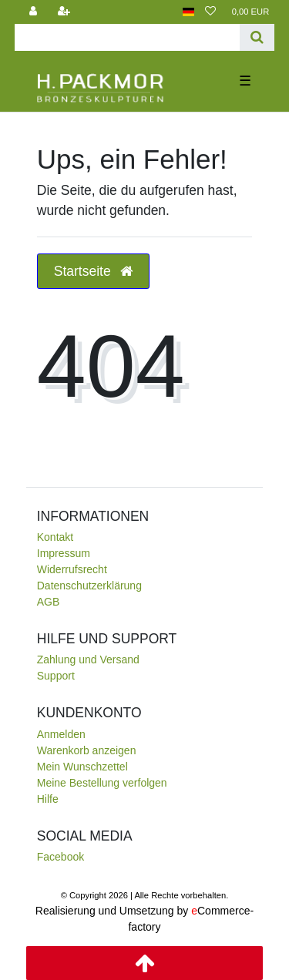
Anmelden (61, 734)
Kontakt (55, 537)
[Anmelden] (33, 12)
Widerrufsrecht (72, 569)
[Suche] (257, 37)
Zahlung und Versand (88, 659)
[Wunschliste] (210, 12)
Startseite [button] (93, 271)
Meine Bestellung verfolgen (102, 783)
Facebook (60, 857)
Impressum (64, 553)
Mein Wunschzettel (82, 767)
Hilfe (48, 799)
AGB (49, 602)
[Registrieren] (64, 12)
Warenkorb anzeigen (87, 750)
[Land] (188, 12)
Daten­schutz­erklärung (89, 586)
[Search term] (128, 37)
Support (56, 676)
